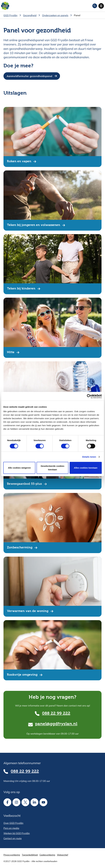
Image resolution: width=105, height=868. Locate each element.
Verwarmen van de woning (28, 611)
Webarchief (63, 855)
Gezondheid (30, 15)
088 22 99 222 (56, 714)
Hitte (11, 352)
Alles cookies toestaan (86, 468)
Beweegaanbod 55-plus (24, 484)
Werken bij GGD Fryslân (17, 833)
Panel (77, 15)
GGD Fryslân (10, 15)
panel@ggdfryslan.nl (56, 724)
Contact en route (13, 838)
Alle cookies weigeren (19, 468)
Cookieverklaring (47, 855)
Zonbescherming (20, 548)
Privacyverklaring (12, 855)
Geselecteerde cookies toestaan (53, 468)
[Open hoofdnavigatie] (101, 6)
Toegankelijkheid (30, 855)
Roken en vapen (19, 161)
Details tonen (89, 457)
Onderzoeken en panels (55, 15)
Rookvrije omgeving (22, 675)
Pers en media (11, 828)
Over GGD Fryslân (13, 823)
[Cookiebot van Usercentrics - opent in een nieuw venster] (89, 396)
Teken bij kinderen (21, 289)
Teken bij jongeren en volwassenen (34, 225)
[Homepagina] (5, 6)
